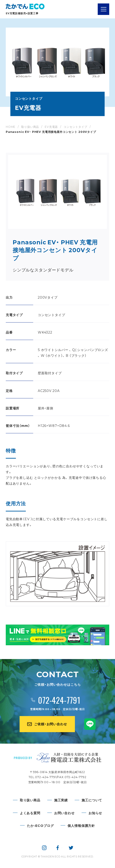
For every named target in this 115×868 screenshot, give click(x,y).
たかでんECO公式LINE (90, 724)
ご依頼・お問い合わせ (50, 724)
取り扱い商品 (30, 800)
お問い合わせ (64, 813)
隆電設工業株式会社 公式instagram (44, 848)
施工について (92, 800)
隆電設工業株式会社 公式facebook (58, 848)
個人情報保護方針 (81, 825)
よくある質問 (30, 813)
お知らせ (95, 813)
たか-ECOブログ (40, 825)
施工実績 (61, 800)
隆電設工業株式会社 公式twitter (71, 848)
